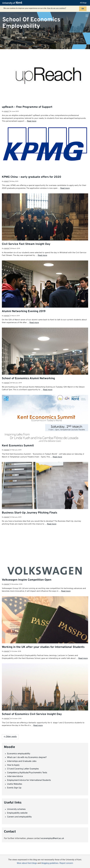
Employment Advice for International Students (29, 780)
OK (83, 9)
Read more (32, 121)
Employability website (17, 813)
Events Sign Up (14, 788)
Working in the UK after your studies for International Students (43, 647)
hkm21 (6, 112)
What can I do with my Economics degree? (27, 757)
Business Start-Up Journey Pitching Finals (30, 513)
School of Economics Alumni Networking (28, 378)
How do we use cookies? (56, 8)
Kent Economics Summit (18, 446)
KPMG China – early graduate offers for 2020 (32, 177)
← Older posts (10, 737)
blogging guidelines (50, 863)
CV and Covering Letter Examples (23, 769)
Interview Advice (15, 776)
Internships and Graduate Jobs (22, 761)
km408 (6, 249)
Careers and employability (19, 817)
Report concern (66, 863)
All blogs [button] (83, 3)
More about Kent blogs (27, 863)
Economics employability (19, 754)
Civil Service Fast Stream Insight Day (26, 244)
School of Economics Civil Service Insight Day (32, 714)
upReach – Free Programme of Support (27, 107)
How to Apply (13, 765)
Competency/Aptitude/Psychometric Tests (27, 773)
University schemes (16, 809)
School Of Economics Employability (31, 23)
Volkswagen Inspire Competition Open (27, 580)
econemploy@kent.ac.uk (53, 838)
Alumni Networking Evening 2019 (24, 311)
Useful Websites (15, 784)
